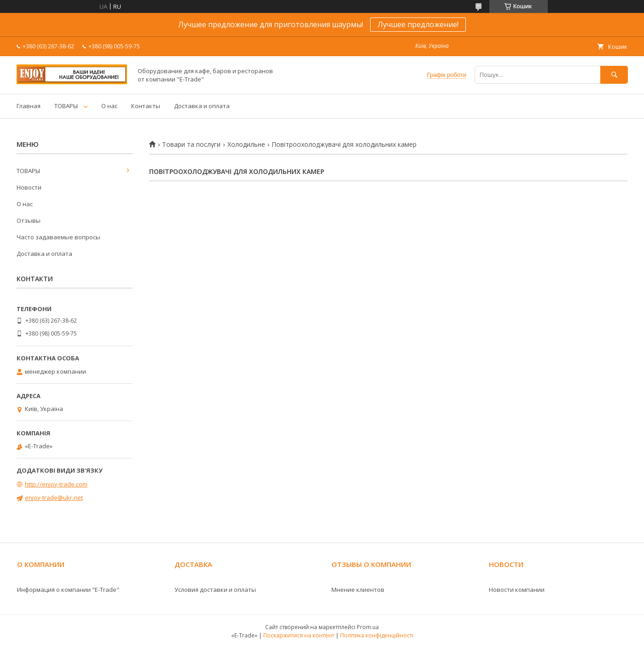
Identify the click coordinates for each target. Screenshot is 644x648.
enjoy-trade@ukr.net (54, 498)
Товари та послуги (191, 145)
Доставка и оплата (202, 106)
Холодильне (246, 145)
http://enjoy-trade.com (56, 484)
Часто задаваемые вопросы (58, 237)
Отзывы (29, 220)
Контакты (146, 106)
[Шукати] (614, 75)
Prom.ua (368, 627)
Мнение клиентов (358, 590)
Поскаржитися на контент (299, 635)
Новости (29, 187)
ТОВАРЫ (66, 106)
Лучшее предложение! (418, 24)
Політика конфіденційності (377, 635)
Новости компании (517, 590)
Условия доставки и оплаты (215, 590)
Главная (29, 106)
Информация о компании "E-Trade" (68, 590)
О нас (109, 106)
